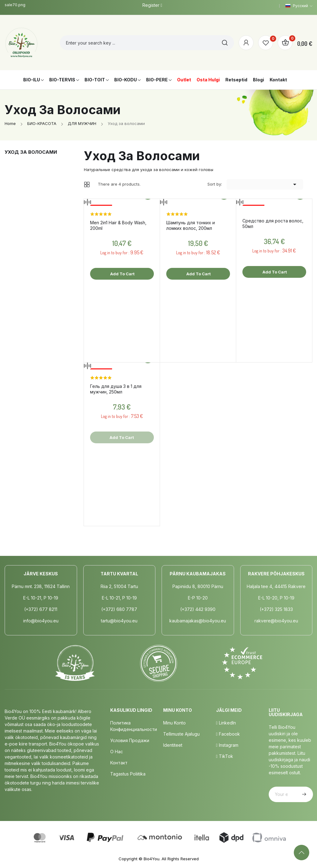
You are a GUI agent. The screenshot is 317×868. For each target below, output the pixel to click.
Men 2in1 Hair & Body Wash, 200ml (118, 225)
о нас (117, 752)
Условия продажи (130, 740)
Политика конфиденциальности (134, 726)
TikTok (225, 756)
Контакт (119, 763)
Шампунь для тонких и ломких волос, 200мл (191, 225)
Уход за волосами (31, 152)
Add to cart (122, 274)
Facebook (228, 734)
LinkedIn (226, 723)
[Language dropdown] (299, 6)
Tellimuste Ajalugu (181, 734)
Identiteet (173, 745)
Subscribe (303, 794)
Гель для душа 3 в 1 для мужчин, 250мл (116, 389)
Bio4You (152, 859)
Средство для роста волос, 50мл (273, 223)
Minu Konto (174, 723)
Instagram (227, 745)
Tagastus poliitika (128, 774)
